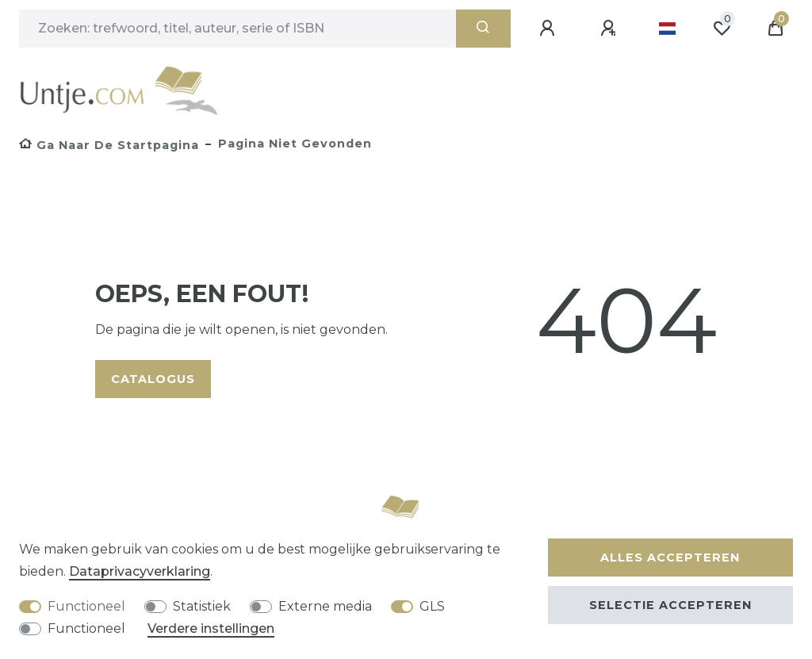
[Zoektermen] (237, 29)
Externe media (325, 606)
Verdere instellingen (211, 628)
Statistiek (202, 606)
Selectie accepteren (670, 605)
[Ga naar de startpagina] (109, 145)
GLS (432, 606)
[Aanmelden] (550, 29)
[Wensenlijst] (722, 29)
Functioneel (86, 606)
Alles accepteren (670, 557)
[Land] (667, 29)
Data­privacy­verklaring (140, 571)
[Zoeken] (483, 29)
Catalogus (153, 379)
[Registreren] (611, 29)
